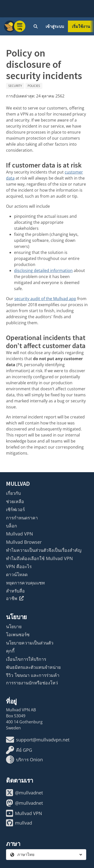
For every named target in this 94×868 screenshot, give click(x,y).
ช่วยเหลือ (15, 501)
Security (15, 86)
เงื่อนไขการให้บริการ (26, 659)
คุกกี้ (10, 651)
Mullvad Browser (24, 542)
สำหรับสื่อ (15, 591)
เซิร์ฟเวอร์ (15, 509)
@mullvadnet (24, 793)
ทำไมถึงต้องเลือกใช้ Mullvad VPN (39, 558)
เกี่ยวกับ (13, 493)
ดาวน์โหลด (17, 574)
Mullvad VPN (20, 534)
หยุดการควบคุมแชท (25, 583)
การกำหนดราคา (22, 518)
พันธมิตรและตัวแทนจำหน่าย (33, 667)
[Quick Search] (36, 26)
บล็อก (12, 526)
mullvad (19, 823)
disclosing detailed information (43, 270)
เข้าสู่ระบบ (55, 26)
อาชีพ (15, 598)
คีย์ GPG (19, 750)
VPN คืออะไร (19, 566)
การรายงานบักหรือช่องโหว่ (32, 683)
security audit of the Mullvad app (45, 299)
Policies (34, 86)
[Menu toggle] (20, 26)
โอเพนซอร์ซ (18, 634)
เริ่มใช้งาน (81, 26)
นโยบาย (14, 626)
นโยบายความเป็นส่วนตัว (30, 643)
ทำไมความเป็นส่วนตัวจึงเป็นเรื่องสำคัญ (44, 550)
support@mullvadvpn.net (38, 740)
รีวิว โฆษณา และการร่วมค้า (33, 675)
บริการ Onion (24, 759)
